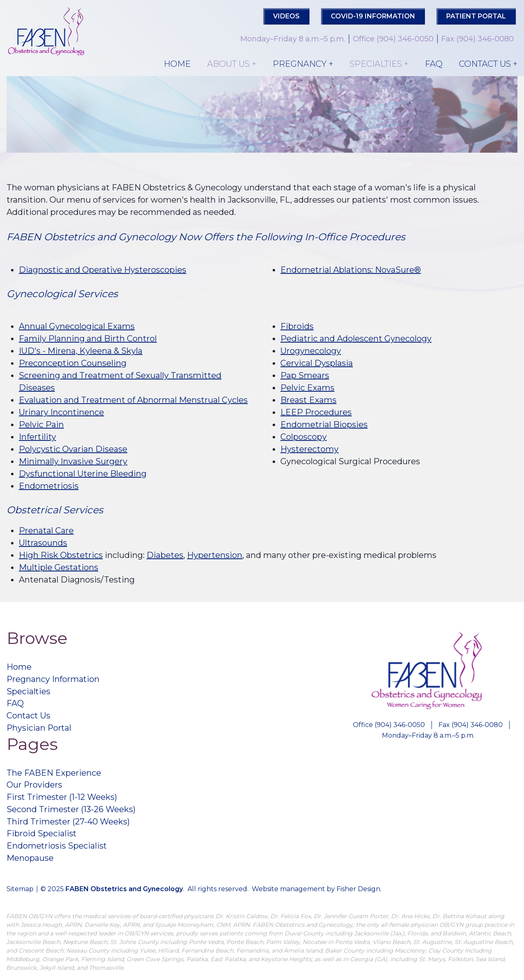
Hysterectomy (309, 449)
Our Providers (35, 786)
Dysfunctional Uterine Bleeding (83, 474)
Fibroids (297, 326)
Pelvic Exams (307, 388)
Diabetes (165, 555)
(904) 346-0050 (405, 39)
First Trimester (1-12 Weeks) (62, 798)
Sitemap (20, 891)
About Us (228, 64)
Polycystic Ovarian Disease (73, 449)
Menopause (30, 860)
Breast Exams (308, 400)
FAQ (434, 64)
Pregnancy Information (54, 680)
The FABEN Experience (54, 774)
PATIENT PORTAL (476, 16)
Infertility (37, 437)
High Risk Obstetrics (61, 555)
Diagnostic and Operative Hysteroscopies (103, 270)
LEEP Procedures (316, 412)
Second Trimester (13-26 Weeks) (71, 811)
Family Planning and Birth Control (88, 339)
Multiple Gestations (59, 567)
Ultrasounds (43, 543)
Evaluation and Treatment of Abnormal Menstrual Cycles (133, 400)
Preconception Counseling (73, 363)
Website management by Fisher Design (316, 891)
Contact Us (485, 64)
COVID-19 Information (373, 16)
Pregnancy (300, 64)
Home (177, 64)
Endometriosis (49, 486)
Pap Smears (305, 375)
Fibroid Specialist (42, 835)
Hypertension (215, 555)
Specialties (376, 64)
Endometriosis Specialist (57, 847)
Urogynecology (311, 351)
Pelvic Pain (41, 425)
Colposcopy (304, 437)
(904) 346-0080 (485, 39)
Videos (286, 16)
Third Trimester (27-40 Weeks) (68, 823)
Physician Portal (40, 729)
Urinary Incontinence (61, 412)
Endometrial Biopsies (324, 425)
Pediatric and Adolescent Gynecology (356, 339)
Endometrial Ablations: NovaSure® (351, 270)
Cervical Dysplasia (317, 363)
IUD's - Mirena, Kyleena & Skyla (81, 351)
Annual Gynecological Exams (77, 326)
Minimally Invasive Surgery (73, 461)
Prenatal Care (46, 531)
